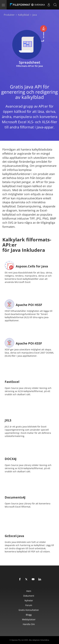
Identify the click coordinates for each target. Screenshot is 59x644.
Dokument (29, 596)
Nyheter (29, 600)
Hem (29, 591)
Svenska (38, 5)
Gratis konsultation (29, 610)
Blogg (29, 615)
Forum (29, 605)
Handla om (29, 624)
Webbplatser (29, 619)
